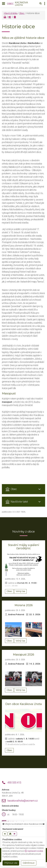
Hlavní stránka (11, 13)
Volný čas (20, 591)
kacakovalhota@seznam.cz (23, 801)
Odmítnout (29, 863)
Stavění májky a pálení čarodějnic (24, 547)
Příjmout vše (11, 863)
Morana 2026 (24, 605)
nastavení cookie (34, 851)
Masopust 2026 (23, 655)
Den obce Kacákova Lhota (23, 704)
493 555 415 (14, 783)
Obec (22, 13)
